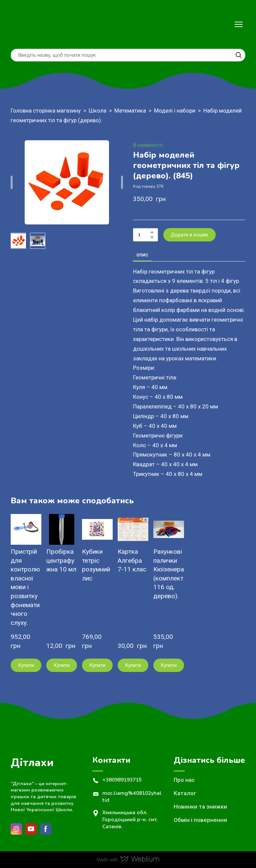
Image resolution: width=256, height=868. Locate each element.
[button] (239, 55)
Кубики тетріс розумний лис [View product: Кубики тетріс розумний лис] (96, 565)
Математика (130, 111)
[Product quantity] (144, 235)
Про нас (184, 780)
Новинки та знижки (200, 807)
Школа (97, 111)
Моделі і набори (175, 111)
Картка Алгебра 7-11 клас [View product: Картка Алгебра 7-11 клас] (132, 560)
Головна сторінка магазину (46, 111)
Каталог (185, 793)
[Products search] (128, 55)
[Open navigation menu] (239, 24)
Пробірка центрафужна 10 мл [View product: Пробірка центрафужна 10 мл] (61, 560)
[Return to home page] (25, 24)
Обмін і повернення (200, 820)
